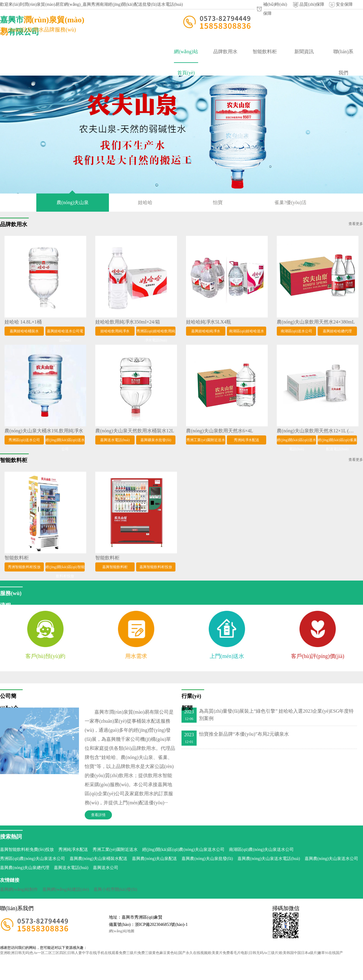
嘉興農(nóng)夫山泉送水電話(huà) (269, 859)
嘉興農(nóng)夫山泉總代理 (25, 868)
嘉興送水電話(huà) (71, 868)
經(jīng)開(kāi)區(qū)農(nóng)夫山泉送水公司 (183, 850)
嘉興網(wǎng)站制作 (19, 889)
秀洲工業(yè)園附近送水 (115, 850)
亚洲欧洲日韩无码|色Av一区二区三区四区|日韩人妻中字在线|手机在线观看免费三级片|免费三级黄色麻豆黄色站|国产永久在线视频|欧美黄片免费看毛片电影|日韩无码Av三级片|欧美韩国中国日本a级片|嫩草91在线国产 (172, 953)
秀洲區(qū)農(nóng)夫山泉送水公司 (33, 859)
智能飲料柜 (265, 52)
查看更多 (356, 224)
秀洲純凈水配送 (73, 850)
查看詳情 (98, 815)
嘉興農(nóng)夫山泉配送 (154, 859)
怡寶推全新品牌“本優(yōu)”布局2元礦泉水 (244, 734)
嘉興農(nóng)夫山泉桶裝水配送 (98, 859)
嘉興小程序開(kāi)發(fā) (115, 889)
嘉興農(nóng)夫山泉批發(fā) (207, 859)
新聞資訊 (304, 52)
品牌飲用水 (225, 52)
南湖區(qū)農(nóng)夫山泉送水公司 (262, 850)
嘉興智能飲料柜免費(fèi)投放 (27, 850)
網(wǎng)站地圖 (122, 931)
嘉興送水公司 (106, 868)
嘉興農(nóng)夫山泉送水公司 (331, 859)
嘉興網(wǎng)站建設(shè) (65, 889)
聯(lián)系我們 (343, 56)
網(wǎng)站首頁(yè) (186, 56)
